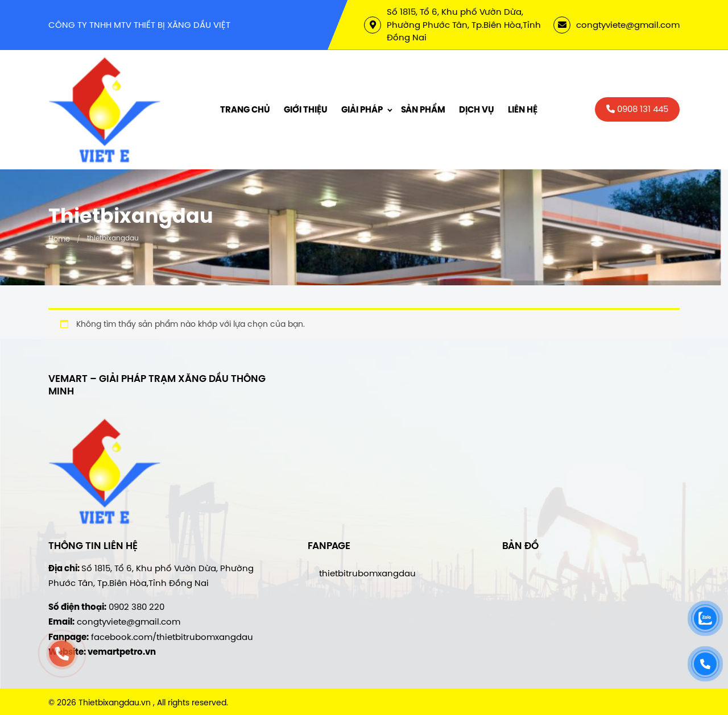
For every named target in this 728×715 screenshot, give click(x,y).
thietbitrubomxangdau (367, 573)
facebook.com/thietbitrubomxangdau (172, 637)
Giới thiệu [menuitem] (306, 110)
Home (59, 239)
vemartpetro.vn (122, 652)
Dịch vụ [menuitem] (477, 110)
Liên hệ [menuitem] (523, 110)
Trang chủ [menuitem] (245, 110)
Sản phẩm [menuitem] (423, 110)
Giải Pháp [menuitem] (362, 110)
